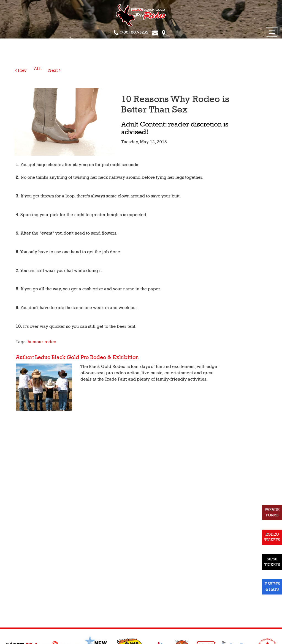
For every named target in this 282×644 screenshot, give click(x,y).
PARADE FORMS (272, 512)
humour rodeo (42, 342)
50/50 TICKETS (272, 562)
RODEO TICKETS (272, 537)
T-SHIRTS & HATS (272, 587)
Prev (21, 70)
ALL (38, 69)
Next (54, 70)
